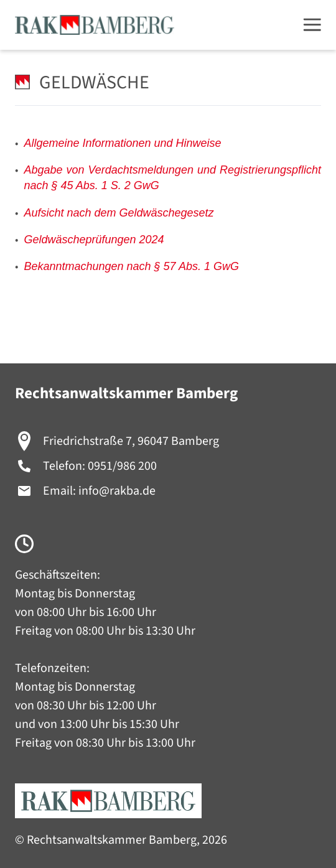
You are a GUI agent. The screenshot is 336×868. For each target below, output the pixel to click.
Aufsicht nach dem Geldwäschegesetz (119, 213)
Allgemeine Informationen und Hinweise (122, 143)
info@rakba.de (117, 491)
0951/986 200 (122, 466)
